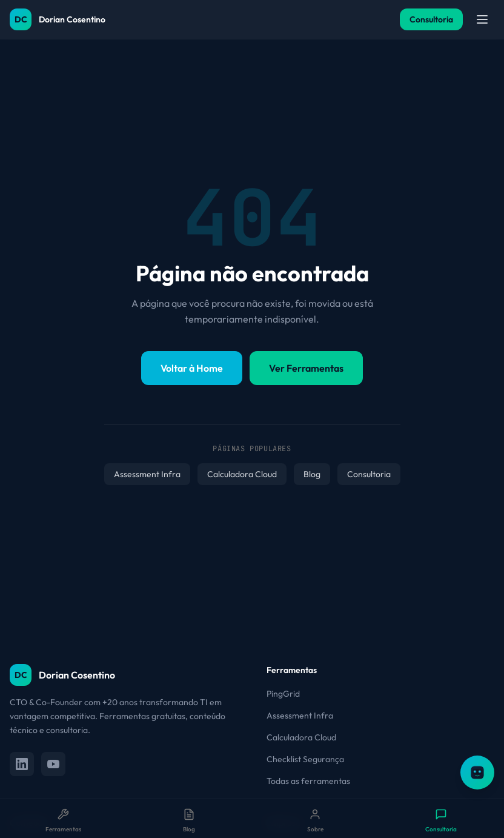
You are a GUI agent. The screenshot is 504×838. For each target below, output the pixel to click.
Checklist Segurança (305, 759)
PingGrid (283, 694)
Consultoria (431, 19)
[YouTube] (53, 764)
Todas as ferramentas (308, 781)
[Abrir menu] (482, 19)
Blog (312, 474)
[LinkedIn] (22, 764)
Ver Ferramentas (306, 368)
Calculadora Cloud (242, 474)
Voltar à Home (192, 368)
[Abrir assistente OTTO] (477, 773)
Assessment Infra (147, 474)
